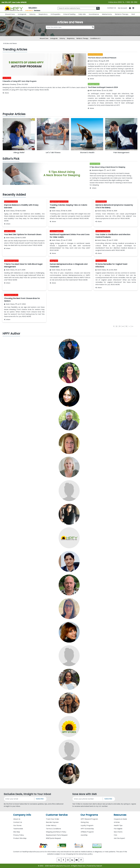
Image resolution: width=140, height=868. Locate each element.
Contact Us (112, 8)
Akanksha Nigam (97, 170)
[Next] (129, 326)
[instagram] (67, 860)
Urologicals (22, 14)
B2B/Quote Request (53, 838)
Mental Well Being (101, 202)
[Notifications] (130, 8)
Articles (117, 822)
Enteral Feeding (69, 14)
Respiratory (43, 14)
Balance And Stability (11, 202)
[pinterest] (83, 860)
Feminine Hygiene (101, 261)
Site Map (17, 832)
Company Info (22, 815)
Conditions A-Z (95, 38)
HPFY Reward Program (89, 819)
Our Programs (89, 815)
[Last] (132, 326)
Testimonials (18, 829)
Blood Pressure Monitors (95, 54)
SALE (133, 14)
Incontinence (94, 14)
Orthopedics (55, 14)
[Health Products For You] (14, 8)
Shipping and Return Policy (56, 832)
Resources (120, 815)
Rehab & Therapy (122, 14)
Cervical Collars (95, 164)
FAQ (115, 835)
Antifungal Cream (94, 84)
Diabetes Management (11, 261)
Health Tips (118, 825)
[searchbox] (79, 8)
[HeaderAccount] (122, 8)
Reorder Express (52, 822)
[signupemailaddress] (19, 799)
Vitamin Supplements (57, 231)
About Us (17, 819)
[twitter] (57, 860)
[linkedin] (73, 860)
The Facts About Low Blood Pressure (102, 58)
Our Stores (17, 825)
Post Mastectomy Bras (11, 295)
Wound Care (10, 14)
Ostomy (32, 14)
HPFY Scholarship (87, 829)
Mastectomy (107, 14)
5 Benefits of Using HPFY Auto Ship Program (20, 81)
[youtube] (78, 860)
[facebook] (62, 860)
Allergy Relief (54, 261)
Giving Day (85, 822)
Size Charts (118, 832)
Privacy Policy (19, 835)
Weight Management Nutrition (59, 202)
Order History (51, 825)
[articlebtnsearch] (70, 30)
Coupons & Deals (120, 819)
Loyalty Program (87, 825)
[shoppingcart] (133, 8)
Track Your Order (53, 819)
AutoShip (84, 835)
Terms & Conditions (53, 829)
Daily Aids (82, 14)
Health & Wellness (10, 231)
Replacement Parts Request (57, 835)
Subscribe (40, 799)
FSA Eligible (118, 829)
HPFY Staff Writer (94, 91)
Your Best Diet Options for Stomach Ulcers (23, 234)
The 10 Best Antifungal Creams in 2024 (103, 87)
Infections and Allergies (103, 231)
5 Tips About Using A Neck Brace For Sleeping (107, 167)
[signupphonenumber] (88, 799)
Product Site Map (20, 838)
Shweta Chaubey (9, 84)
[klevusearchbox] (98, 8)
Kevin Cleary (93, 61)
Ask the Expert (119, 838)
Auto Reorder (7, 78)
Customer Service (57, 815)
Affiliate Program (87, 832)
